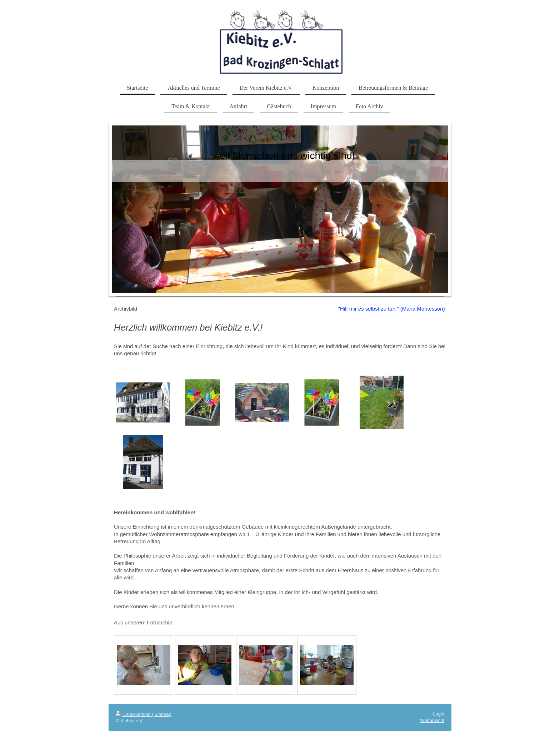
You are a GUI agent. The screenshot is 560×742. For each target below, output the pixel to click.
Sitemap (163, 714)
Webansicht (432, 720)
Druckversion (134, 714)
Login (439, 714)
